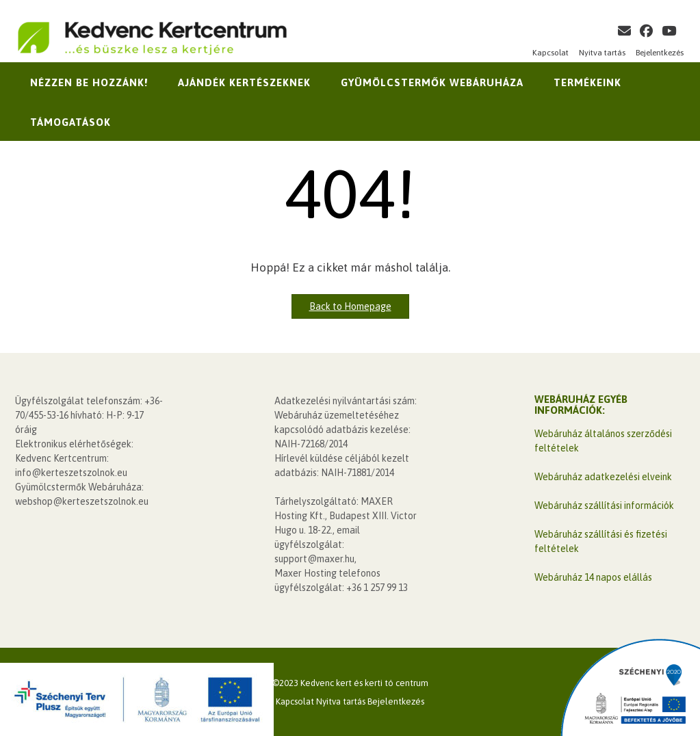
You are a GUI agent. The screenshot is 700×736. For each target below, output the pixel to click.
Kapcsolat (550, 53)
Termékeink (587, 82)
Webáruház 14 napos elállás (593, 577)
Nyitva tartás (602, 53)
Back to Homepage (350, 306)
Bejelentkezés (660, 53)
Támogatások (70, 122)
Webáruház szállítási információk (604, 505)
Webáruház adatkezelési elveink (603, 477)
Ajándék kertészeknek (244, 82)
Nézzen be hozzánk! (89, 82)
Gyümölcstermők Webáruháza (432, 82)
